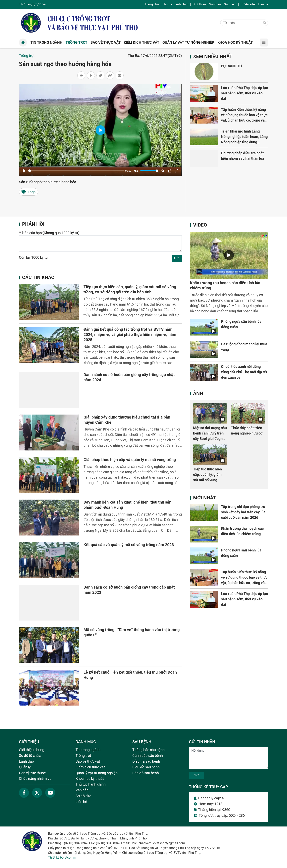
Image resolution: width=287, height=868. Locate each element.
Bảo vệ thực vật (88, 761)
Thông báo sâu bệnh (148, 750)
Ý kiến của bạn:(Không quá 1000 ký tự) (49, 233)
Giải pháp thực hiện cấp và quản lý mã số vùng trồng (130, 460)
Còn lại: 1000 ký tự (33, 257)
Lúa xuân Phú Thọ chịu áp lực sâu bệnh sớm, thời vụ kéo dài (244, 93)
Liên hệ (263, 4)
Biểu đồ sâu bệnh (146, 767)
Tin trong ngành (88, 750)
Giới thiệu (199, 4)
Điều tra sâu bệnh (146, 761)
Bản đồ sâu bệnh (146, 773)
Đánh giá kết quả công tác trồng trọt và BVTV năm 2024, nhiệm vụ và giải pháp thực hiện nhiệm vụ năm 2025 (130, 335)
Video (200, 225)
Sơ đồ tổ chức (30, 756)
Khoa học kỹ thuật (90, 778)
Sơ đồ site (248, 4)
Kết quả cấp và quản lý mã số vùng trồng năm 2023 (129, 545)
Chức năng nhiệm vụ (35, 778)
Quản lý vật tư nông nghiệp (97, 773)
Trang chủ (152, 4)
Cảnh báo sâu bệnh (148, 756)
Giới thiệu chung (32, 750)
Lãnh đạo (26, 761)
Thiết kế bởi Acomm (62, 858)
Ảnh (198, 393)
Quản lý (25, 767)
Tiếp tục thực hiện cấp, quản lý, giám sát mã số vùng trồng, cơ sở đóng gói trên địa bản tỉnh (210, 480)
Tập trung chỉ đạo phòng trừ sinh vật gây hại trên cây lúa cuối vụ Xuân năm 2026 (243, 512)
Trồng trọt (27, 56)
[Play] (24, 171)
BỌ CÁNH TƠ (231, 66)
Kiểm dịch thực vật (90, 767)
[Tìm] (265, 23)
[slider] (76, 171)
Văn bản (215, 4)
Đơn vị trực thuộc (32, 773)
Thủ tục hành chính (176, 4)
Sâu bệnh (231, 4)
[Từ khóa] (240, 23)
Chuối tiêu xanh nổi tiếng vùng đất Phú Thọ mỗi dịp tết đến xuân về (244, 372)
